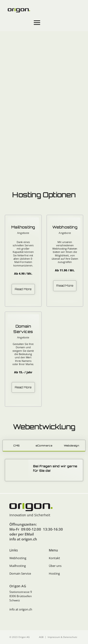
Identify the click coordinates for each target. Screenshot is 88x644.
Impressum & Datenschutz (62, 637)
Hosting (54, 573)
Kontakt (54, 558)
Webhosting (18, 558)
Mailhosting (18, 566)
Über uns (55, 566)
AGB (41, 637)
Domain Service (20, 573)
